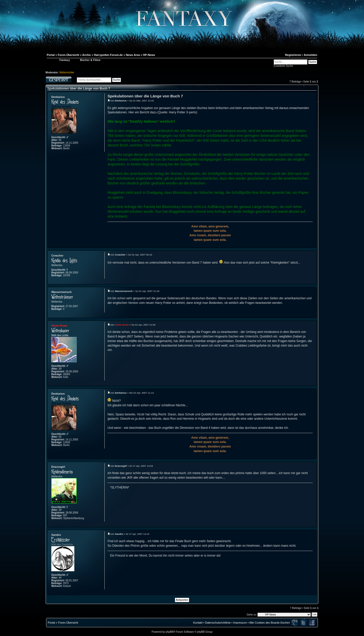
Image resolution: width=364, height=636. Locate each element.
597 (65, 515)
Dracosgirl (58, 467)
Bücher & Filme (90, 60)
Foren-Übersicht (68, 623)
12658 (66, 146)
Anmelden (311, 55)
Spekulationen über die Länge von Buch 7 (79, 89)
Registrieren (293, 55)
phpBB (169, 632)
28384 (66, 374)
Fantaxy (65, 60)
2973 (66, 583)
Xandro (56, 535)
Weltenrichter (67, 72)
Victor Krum (59, 326)
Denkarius (58, 97)
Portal (51, 623)
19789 (66, 275)
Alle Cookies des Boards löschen (270, 623)
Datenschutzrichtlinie (218, 623)
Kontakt (198, 623)
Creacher (57, 256)
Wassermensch (61, 292)
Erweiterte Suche (283, 66)
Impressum (240, 623)
